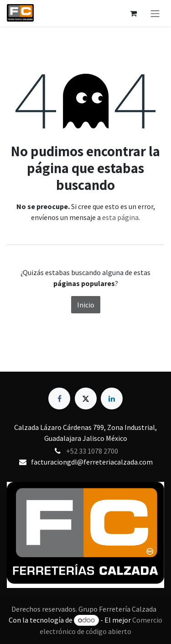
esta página (120, 217)
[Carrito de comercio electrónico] (133, 13)
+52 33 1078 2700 (92, 451)
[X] (86, 399)
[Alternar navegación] (155, 13)
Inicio (86, 305)
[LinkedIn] (112, 399)
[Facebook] (59, 399)
